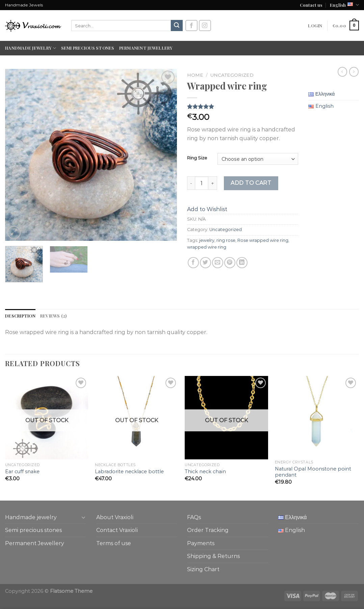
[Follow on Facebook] (191, 26)
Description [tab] (20, 316)
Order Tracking (208, 530)
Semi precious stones (88, 48)
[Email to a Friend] (218, 263)
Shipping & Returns (213, 556)
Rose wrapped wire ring (263, 240)
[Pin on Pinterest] (230, 263)
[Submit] (177, 26)
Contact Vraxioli (117, 530)
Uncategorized (232, 75)
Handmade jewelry (31, 48)
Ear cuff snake (22, 472)
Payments (201, 543)
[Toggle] (83, 517)
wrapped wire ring (207, 247)
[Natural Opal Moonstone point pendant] (317, 416)
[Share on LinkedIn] (242, 263)
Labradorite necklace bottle (129, 472)
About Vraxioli (115, 517)
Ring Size (197, 158)
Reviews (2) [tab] (54, 316)
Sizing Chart (203, 569)
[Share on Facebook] (193, 263)
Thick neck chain (205, 472)
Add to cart (251, 183)
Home (195, 75)
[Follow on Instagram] (205, 26)
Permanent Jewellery (146, 48)
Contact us (311, 5)
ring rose (226, 240)
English (344, 5)
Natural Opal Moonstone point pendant (313, 472)
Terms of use (114, 543)
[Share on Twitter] (205, 263)
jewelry (207, 240)
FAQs (194, 517)
